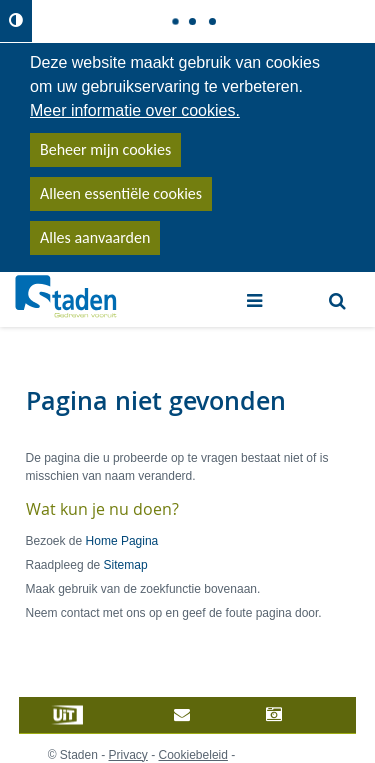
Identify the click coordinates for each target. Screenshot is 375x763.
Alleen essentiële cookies (121, 193)
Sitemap (126, 565)
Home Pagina (122, 541)
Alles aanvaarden (95, 237)
